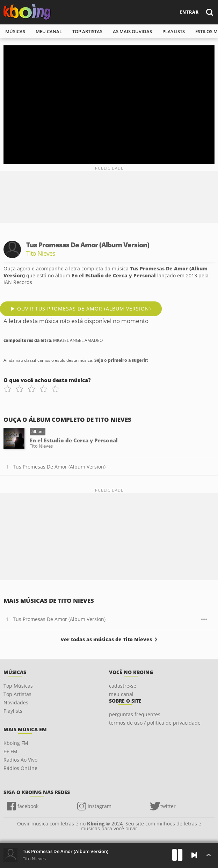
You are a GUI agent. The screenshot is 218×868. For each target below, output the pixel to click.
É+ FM (10, 751)
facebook (28, 806)
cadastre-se (123, 686)
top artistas (87, 31)
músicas (15, 31)
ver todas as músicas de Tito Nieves (106, 639)
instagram (100, 806)
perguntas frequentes (135, 714)
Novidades (16, 702)
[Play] (177, 855)
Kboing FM (16, 743)
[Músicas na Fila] (208, 855)
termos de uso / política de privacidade (155, 723)
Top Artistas (17, 694)
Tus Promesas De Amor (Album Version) (59, 467)
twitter (168, 806)
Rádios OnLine (20, 768)
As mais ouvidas (132, 31)
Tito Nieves (34, 859)
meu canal (49, 31)
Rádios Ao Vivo (20, 760)
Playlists (13, 711)
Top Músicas (18, 686)
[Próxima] (194, 855)
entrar (189, 12)
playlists (174, 31)
